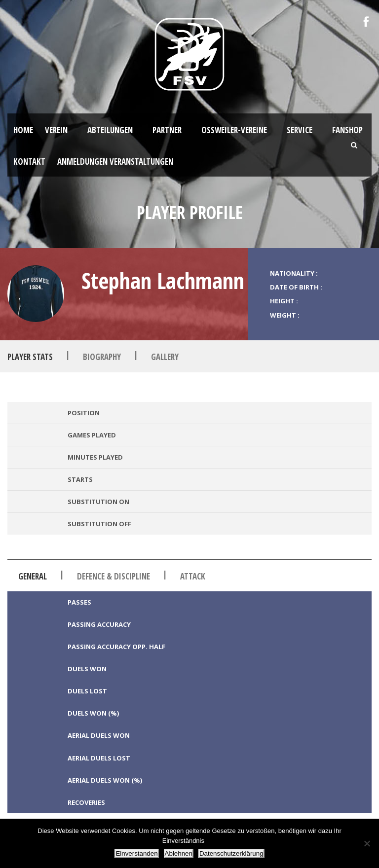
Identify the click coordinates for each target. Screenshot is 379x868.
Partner (167, 130)
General (33, 576)
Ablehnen (179, 853)
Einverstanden (136, 853)
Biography (102, 357)
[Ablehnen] (367, 843)
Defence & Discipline (114, 576)
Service (300, 130)
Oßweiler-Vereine (234, 130)
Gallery (165, 357)
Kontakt (29, 162)
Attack (193, 576)
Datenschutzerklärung (231, 853)
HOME (23, 130)
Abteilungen (110, 130)
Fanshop (347, 130)
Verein (56, 130)
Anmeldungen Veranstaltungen (115, 162)
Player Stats (30, 357)
